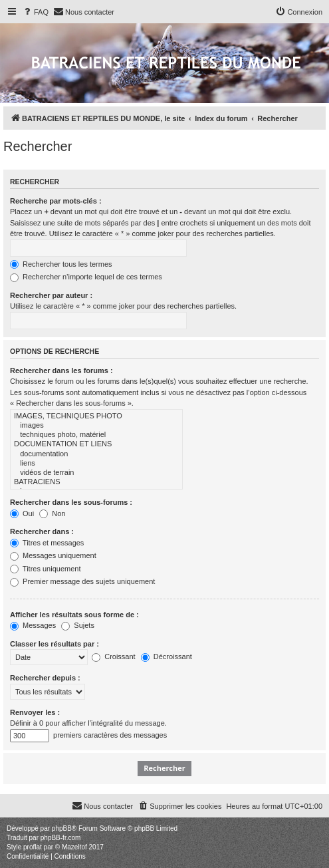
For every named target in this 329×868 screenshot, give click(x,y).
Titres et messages (47, 543)
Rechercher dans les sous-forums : (71, 502)
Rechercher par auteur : (51, 295)
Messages (33, 625)
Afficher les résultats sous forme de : (74, 615)
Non (52, 513)
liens (96, 464)
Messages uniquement (53, 555)
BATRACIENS (96, 482)
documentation (96, 454)
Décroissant (166, 656)
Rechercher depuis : (45, 678)
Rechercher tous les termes (61, 264)
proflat (33, 847)
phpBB (62, 828)
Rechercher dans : (42, 531)
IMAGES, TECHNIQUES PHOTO (96, 416)
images (96, 426)
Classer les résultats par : (55, 644)
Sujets (78, 625)
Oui (22, 513)
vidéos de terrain (96, 473)
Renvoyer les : (35, 712)
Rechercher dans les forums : (61, 370)
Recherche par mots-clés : (56, 201)
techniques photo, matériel (96, 435)
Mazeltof (74, 847)
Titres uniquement (46, 569)
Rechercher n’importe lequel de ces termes (86, 277)
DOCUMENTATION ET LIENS (96, 444)
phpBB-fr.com (61, 838)
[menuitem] (35, 12)
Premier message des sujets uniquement (82, 581)
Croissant (114, 656)
